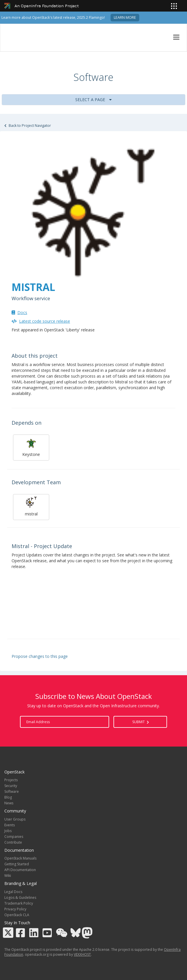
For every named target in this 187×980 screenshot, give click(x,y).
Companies (14, 837)
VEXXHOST (82, 954)
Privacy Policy (15, 909)
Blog (8, 797)
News (9, 803)
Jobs (8, 831)
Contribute (13, 842)
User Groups (15, 819)
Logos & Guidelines (20, 898)
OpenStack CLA (17, 915)
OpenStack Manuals (20, 858)
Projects (11, 780)
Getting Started (17, 864)
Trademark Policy (19, 903)
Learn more (125, 17)
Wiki (8, 876)
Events (10, 825)
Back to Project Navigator (28, 126)
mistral (31, 506)
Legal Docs (13, 892)
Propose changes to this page (40, 656)
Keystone (31, 447)
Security (11, 786)
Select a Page (93, 100)
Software (12, 791)
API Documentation (20, 870)
